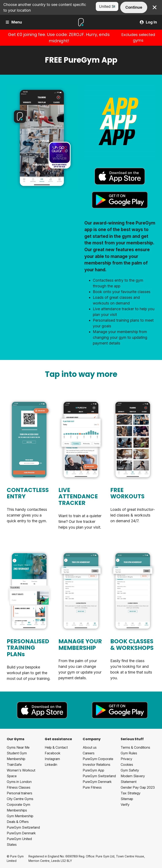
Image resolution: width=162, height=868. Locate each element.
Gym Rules (129, 753)
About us (90, 747)
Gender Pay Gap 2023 (138, 787)
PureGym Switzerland (23, 827)
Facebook (53, 753)
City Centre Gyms (20, 799)
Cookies (127, 765)
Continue (134, 7)
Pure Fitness (92, 787)
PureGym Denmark (21, 833)
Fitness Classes (19, 787)
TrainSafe (14, 765)
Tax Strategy (131, 793)
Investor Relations (97, 765)
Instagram (52, 759)
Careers (89, 753)
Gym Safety (130, 770)
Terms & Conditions (135, 747)
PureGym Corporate (98, 759)
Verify (125, 805)
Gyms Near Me (18, 747)
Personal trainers (20, 793)
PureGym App (93, 770)
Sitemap (127, 799)
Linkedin (51, 765)
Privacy (126, 759)
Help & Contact (56, 747)
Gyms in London (19, 782)
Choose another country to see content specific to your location (45, 7)
